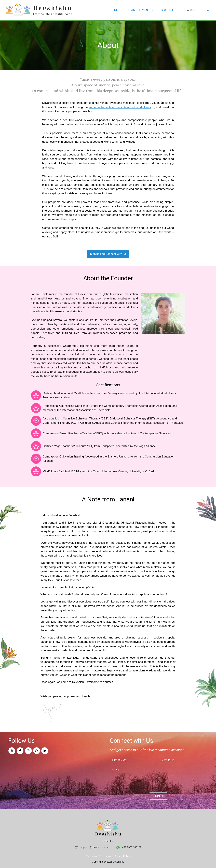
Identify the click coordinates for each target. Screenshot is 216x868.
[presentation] (136, 783)
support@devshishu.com (92, 847)
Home (114, 10)
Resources (172, 10)
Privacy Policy (122, 856)
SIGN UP (159, 796)
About (195, 10)
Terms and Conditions (99, 856)
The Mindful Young (141, 10)
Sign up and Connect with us (108, 254)
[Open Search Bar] (208, 10)
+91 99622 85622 (129, 847)
